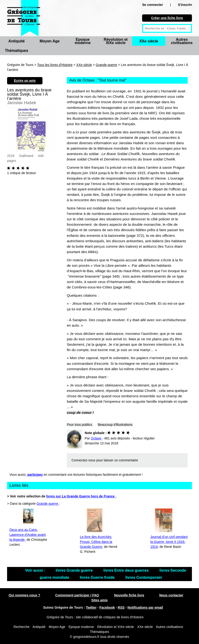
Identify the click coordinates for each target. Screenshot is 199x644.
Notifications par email (145, 607)
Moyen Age (50, 41)
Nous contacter (171, 595)
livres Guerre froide (98, 577)
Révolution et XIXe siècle (116, 41)
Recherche (21, 627)
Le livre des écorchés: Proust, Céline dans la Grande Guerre (96, 542)
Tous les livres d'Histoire (55, 65)
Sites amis (99, 600)
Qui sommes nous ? (24, 595)
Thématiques (17, 51)
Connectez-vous (83, 460)
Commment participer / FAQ (77, 595)
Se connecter (152, 5)
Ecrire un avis (25, 81)
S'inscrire (185, 5)
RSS (121, 607)
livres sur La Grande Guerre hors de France (81, 496)
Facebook (107, 607)
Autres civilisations (182, 41)
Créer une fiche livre (167, 18)
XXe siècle (149, 41)
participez (35, 475)
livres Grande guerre (75, 570)
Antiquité (16, 41)
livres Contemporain (144, 577)
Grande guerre (106, 65)
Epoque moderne (83, 41)
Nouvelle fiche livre (129, 595)
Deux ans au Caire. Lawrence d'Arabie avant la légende (28, 535)
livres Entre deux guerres (127, 570)
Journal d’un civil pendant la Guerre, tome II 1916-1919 (169, 542)
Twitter (91, 607)
